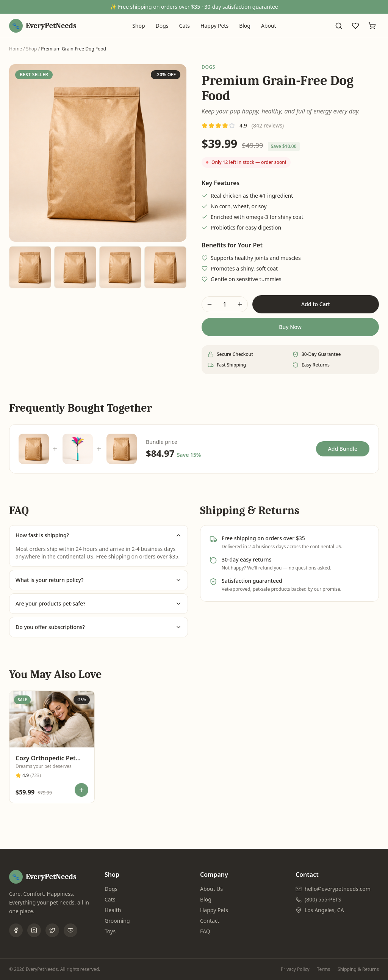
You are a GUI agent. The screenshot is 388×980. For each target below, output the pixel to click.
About (269, 26)
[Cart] (372, 26)
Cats (185, 26)
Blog (245, 26)
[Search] (339, 26)
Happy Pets (214, 26)
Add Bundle (343, 449)
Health (113, 910)
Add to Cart (316, 304)
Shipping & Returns (358, 969)
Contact (210, 921)
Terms (324, 969)
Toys (110, 931)
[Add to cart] (81, 790)
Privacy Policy (295, 969)
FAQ (205, 931)
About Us (211, 889)
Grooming (117, 921)
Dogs (162, 26)
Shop (138, 26)
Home (16, 49)
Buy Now (290, 327)
